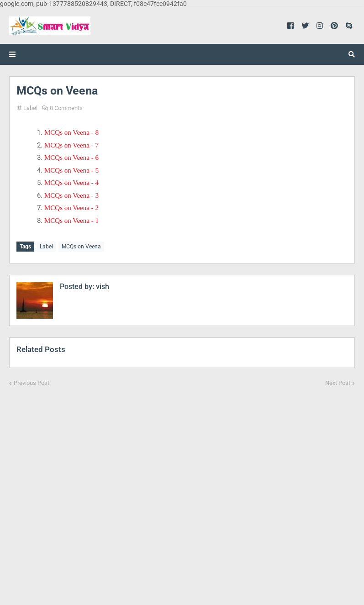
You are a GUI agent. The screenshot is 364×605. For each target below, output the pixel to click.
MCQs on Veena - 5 (71, 170)
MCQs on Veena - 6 (71, 158)
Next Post (338, 383)
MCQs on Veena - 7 (71, 145)
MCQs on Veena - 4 (71, 183)
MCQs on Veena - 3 (71, 195)
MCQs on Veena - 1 (71, 221)
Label (30, 108)
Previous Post (32, 383)
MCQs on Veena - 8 (71, 132)
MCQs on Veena (81, 247)
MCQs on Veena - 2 (71, 208)
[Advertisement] (182, 490)
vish (102, 287)
